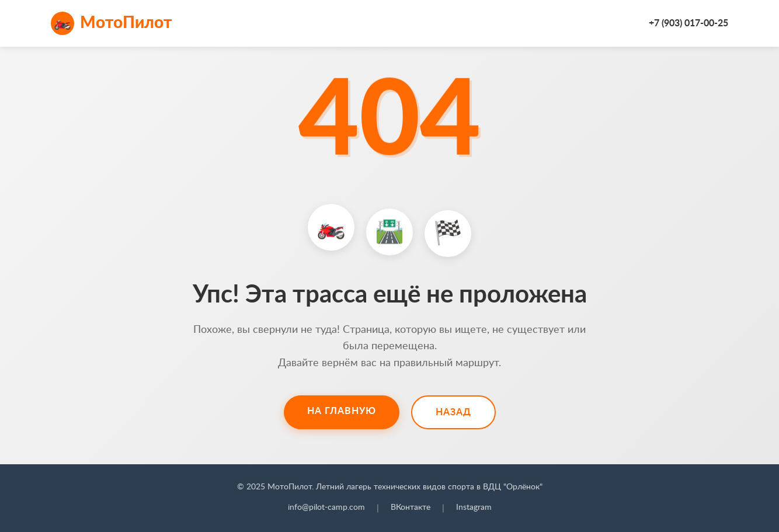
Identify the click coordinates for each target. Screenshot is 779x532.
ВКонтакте (411, 507)
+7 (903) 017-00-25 (688, 23)
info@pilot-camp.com (326, 507)
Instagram (474, 507)
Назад (453, 412)
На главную (342, 411)
